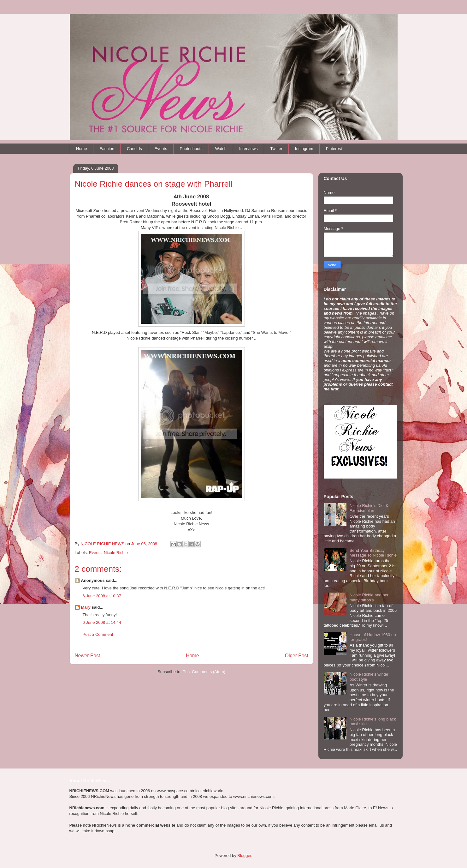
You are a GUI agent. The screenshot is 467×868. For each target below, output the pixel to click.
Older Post (297, 656)
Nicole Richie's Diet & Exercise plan (369, 508)
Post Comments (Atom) (204, 672)
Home (82, 149)
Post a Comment (98, 634)
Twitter (276, 149)
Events (161, 149)
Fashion (107, 149)
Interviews (248, 149)
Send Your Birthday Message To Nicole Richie (373, 553)
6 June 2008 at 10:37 (102, 596)
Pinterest (334, 149)
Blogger (244, 856)
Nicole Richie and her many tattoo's (369, 597)
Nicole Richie (116, 553)
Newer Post (88, 656)
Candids (134, 149)
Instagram (304, 149)
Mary (86, 607)
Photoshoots (191, 149)
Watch (221, 149)
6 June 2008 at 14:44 (102, 622)
